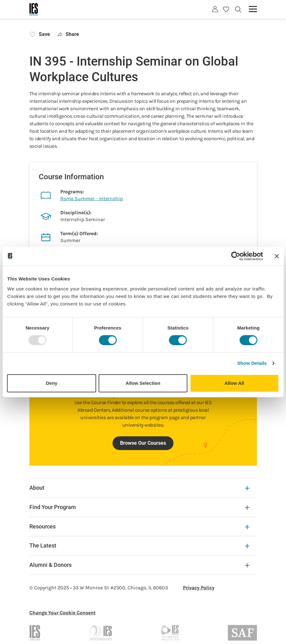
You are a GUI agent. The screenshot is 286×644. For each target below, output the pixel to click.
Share (69, 34)
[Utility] (215, 9)
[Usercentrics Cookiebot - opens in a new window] (236, 256)
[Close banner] (277, 256)
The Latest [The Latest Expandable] (139, 545)
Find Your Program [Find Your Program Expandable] (139, 507)
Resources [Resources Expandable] (139, 526)
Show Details (252, 363)
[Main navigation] (253, 9)
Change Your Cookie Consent (63, 613)
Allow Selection (143, 383)
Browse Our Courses (143, 443)
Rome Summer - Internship (92, 198)
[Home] (34, 9)
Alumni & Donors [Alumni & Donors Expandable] (139, 565)
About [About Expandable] (139, 488)
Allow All (234, 383)
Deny (52, 383)
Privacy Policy (199, 588)
